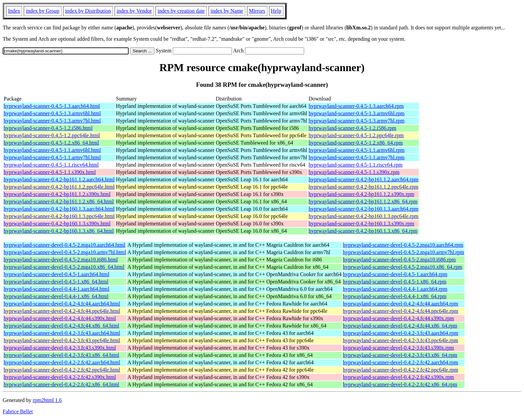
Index (14, 11)
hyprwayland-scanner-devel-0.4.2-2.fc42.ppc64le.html (62, 370)
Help (276, 11)
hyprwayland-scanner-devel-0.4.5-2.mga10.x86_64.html (64, 267)
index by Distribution (88, 11)
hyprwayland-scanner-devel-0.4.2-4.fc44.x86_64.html (61, 326)
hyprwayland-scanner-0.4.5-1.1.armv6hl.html (52, 150)
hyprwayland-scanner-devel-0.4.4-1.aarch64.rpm (395, 289)
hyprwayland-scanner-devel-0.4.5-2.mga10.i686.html (61, 260)
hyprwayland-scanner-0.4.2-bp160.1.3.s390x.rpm (361, 224)
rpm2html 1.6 (47, 400)
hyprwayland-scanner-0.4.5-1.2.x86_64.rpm (356, 143)
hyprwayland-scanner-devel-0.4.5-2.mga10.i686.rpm (399, 260)
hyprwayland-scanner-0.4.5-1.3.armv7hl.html (52, 121)
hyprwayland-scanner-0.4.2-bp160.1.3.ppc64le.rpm (363, 216)
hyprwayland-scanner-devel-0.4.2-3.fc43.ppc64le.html (62, 340)
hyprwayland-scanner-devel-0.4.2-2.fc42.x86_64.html (61, 384)
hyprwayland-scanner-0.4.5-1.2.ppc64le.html (52, 135)
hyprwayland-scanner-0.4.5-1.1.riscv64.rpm (355, 165)
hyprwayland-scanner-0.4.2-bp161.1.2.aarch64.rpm (363, 179)
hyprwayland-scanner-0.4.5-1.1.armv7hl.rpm (356, 157)
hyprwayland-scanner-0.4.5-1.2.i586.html (48, 128)
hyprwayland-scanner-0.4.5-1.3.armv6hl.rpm (356, 113)
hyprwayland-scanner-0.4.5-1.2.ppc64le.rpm (356, 135)
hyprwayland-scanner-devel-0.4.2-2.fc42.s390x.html (60, 377)
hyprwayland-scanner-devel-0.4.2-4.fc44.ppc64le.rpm (401, 311)
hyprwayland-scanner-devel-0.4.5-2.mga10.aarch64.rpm (403, 245)
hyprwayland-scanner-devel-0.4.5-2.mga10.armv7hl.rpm (404, 252)
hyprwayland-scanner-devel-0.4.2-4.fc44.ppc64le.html (62, 311)
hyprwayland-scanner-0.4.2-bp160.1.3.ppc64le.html (59, 216)
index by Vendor (134, 11)
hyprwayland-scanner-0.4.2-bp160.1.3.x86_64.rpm (363, 231)
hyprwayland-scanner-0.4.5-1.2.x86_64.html (51, 143)
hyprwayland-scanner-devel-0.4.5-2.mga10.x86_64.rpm (403, 267)
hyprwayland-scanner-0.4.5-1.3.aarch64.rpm (356, 106)
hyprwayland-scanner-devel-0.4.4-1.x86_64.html (56, 296)
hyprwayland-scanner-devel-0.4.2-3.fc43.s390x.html (60, 348)
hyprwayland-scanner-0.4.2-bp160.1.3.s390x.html (57, 224)
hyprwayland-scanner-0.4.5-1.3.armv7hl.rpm (356, 121)
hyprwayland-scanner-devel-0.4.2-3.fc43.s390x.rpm (398, 348)
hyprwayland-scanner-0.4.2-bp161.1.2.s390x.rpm (361, 194)
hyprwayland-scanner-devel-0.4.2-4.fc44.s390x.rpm (398, 318)
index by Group (42, 11)
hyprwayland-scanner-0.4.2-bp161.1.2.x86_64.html (59, 201)
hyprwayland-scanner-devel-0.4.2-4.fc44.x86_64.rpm (400, 326)
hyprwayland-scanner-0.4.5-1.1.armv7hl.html (52, 157)
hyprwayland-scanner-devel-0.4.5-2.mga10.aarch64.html (64, 245)
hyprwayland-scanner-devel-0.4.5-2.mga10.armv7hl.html (65, 252)
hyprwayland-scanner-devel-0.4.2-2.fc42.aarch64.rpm (401, 362)
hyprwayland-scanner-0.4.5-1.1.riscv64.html (51, 165)
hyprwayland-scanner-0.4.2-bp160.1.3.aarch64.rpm (363, 209)
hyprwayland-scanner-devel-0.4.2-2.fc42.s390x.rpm (398, 377)
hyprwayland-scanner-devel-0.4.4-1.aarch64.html (56, 289)
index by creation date (181, 11)
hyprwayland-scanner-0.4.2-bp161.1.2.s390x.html (57, 194)
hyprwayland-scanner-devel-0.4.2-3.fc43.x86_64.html (61, 355)
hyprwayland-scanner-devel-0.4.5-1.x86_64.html (56, 282)
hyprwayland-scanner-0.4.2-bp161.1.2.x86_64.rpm (363, 201)
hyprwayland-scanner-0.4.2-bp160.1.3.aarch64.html (59, 209)
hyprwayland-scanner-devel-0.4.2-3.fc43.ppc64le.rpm (401, 340)
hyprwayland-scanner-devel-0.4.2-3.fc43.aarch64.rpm (401, 333)
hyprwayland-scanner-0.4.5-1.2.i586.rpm (352, 128)
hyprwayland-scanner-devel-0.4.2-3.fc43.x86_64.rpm (400, 355)
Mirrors (257, 11)
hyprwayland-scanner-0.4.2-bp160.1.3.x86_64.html (59, 231)
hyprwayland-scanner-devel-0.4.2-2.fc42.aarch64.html (62, 362)
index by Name (227, 11)
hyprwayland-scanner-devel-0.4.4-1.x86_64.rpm (395, 296)
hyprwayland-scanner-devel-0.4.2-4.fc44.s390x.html (60, 318)
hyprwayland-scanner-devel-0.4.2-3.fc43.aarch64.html (62, 333)
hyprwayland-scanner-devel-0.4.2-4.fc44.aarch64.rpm (401, 304)
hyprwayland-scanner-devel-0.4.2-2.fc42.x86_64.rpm (400, 384)
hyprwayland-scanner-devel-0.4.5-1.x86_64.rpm (395, 282)
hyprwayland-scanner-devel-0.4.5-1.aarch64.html (56, 274)
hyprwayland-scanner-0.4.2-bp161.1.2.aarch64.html (59, 179)
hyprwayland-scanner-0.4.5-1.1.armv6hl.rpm (356, 150)
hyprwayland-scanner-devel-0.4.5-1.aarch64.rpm (395, 274)
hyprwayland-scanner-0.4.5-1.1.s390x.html (50, 172)
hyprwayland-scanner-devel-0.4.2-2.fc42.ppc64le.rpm (401, 370)
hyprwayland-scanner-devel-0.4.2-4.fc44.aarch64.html (62, 304)
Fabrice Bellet (18, 411)
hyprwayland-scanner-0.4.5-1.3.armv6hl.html (52, 113)
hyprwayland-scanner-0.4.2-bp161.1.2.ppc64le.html (59, 187)
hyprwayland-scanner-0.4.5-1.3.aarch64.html (52, 106)
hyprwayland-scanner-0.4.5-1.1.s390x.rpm (354, 172)
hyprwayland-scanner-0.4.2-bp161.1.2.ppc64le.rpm (363, 187)
